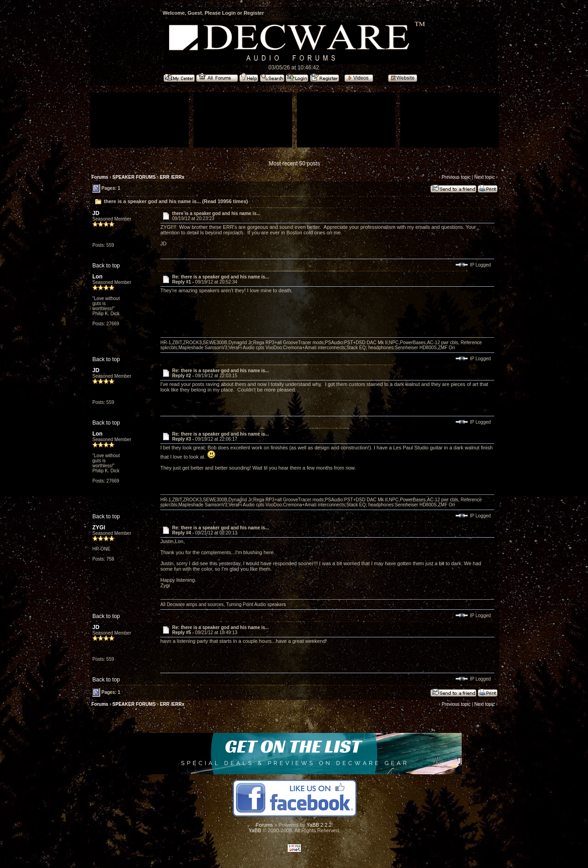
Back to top (106, 266)
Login (229, 13)
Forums (100, 177)
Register (254, 13)
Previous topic (456, 177)
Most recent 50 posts (294, 164)
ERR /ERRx (172, 177)
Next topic (484, 177)
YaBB (255, 830)
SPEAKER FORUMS (134, 177)
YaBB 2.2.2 (319, 825)
